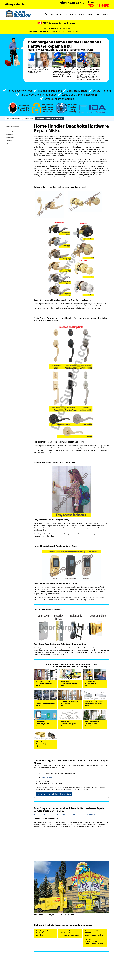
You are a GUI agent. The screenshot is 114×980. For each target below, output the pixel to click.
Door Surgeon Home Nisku (14, 119)
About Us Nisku (10, 132)
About (82, 14)
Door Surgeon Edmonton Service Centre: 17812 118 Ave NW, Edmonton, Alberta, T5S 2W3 (65, 815)
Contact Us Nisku (10, 129)
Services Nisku (10, 135)
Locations (73, 14)
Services (63, 14)
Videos (98, 14)
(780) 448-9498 (47, 777)
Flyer (106, 14)
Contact (90, 14)
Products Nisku (29, 119)
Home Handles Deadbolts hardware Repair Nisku (50, 119)
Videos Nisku (9, 140)
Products (54, 14)
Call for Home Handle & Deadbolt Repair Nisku (54, 794)
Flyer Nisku (9, 143)
